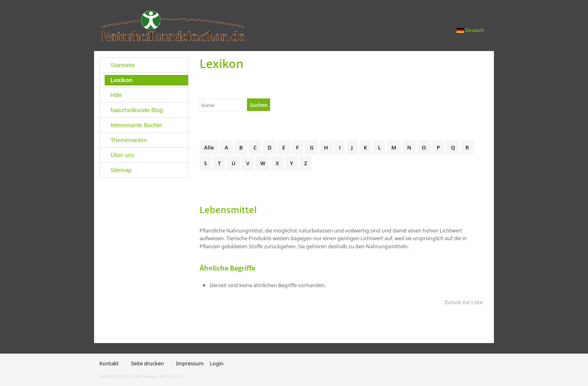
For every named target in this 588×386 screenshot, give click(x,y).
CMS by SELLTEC (115, 376)
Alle (209, 147)
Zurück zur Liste (464, 302)
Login (217, 363)
